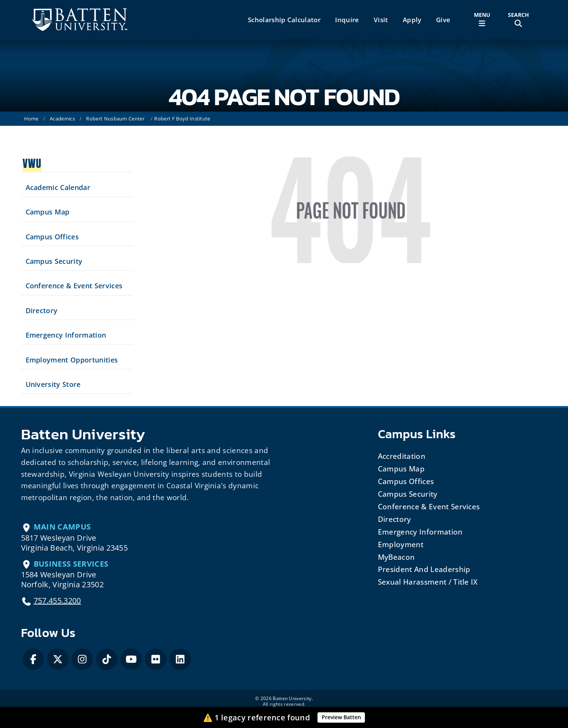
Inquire (347, 20)
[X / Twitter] (58, 659)
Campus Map (401, 469)
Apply (412, 20)
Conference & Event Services (429, 506)
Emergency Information (420, 532)
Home (31, 119)
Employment (401, 544)
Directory (395, 519)
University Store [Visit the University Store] (53, 384)
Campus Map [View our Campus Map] (48, 212)
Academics (62, 119)
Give (443, 20)
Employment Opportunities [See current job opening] (72, 360)
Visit (381, 20)
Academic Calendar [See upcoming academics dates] (58, 187)
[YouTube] (131, 659)
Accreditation (402, 456)
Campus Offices (406, 481)
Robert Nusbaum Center (115, 119)
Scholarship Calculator (284, 20)
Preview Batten (341, 717)
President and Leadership (424, 569)
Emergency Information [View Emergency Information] (66, 335)
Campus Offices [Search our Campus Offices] (52, 237)
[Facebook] (33, 659)
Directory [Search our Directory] (42, 310)
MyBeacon (396, 557)
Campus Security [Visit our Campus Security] (54, 261)
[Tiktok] (107, 659)
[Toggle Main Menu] (482, 20)
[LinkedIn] (180, 659)
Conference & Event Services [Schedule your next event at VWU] (74, 286)
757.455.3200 (57, 600)
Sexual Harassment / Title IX (428, 582)
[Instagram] (82, 659)
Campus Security (408, 494)
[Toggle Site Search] (518, 20)
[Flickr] (156, 659)
